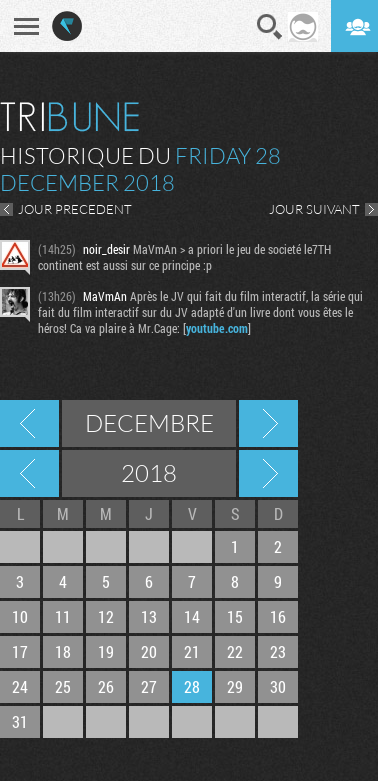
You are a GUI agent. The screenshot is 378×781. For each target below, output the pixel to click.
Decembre (149, 423)
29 (235, 686)
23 (278, 651)
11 (63, 616)
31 (20, 721)
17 (20, 651)
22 (235, 651)
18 (63, 651)
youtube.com (217, 328)
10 (20, 616)
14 (192, 616)
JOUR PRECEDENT (75, 209)
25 (63, 686)
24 (20, 686)
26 (106, 686)
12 (106, 616)
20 (149, 651)
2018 (149, 473)
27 (149, 686)
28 (192, 686)
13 (149, 616)
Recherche (270, 27)
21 (192, 651)
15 (235, 616)
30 (278, 686)
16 (278, 616)
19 (106, 651)
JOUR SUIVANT (314, 209)
